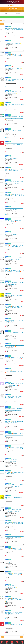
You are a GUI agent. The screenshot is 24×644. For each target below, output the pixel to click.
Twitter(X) (12, 32)
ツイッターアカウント (12, 83)
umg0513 (8, 111)
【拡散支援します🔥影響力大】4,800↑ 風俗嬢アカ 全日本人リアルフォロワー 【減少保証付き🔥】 (14, 30)
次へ (22, 637)
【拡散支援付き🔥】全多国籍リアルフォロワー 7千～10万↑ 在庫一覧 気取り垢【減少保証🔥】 (14, 118)
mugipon (7, 86)
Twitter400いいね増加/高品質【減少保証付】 (14, 295)
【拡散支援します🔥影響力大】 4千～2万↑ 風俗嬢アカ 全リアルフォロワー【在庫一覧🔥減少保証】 (14, 435)
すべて (2, 24)
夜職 (7, 33)
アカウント (7, 24)
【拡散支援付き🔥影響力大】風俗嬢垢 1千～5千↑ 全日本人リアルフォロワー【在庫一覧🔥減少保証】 (14, 196)
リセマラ (20, 24)
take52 (7, 36)
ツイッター (10, 58)
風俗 (8, 33)
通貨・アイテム (14, 24)
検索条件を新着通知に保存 (12, 17)
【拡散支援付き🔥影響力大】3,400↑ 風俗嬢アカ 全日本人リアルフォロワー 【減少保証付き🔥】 (14, 308)
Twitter (7, 58)
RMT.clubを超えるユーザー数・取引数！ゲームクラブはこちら (12, 2)
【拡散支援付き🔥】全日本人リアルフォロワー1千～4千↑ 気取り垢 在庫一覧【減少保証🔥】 (14, 371)
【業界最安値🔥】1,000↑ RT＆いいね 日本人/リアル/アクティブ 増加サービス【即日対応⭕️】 (14, 144)
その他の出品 (7, 32)
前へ (2, 637)
